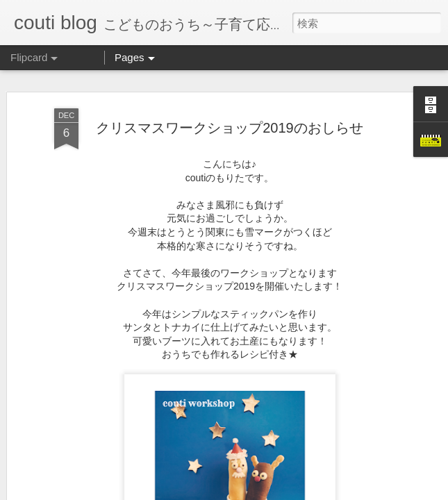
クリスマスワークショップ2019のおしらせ (230, 127)
